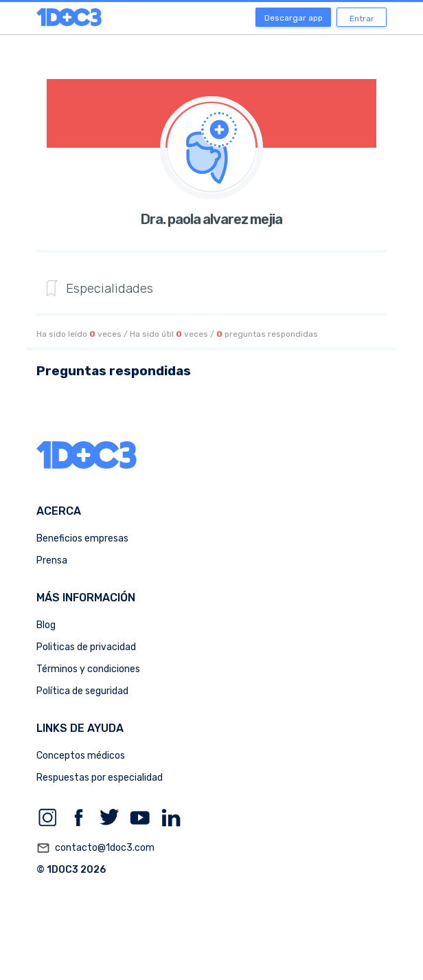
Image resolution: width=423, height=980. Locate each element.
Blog (46, 625)
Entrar (362, 19)
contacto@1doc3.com (95, 848)
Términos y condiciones (88, 669)
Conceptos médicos (81, 756)
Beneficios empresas (82, 538)
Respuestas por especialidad (100, 778)
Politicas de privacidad (86, 647)
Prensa (52, 560)
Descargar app (294, 18)
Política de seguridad (82, 691)
